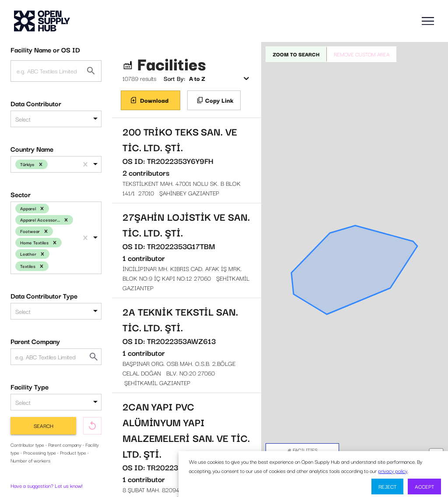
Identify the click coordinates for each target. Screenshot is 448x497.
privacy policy (393, 471)
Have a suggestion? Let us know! (47, 485)
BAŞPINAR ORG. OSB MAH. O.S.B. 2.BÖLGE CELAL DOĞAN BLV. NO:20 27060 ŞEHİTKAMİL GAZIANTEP (187, 345)
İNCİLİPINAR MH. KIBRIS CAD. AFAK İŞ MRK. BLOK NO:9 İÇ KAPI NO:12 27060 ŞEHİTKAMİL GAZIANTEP (187, 250)
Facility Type (30, 386)
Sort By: (174, 78)
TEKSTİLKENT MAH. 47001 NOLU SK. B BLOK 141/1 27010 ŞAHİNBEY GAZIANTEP (187, 160)
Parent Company (35, 341)
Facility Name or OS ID (45, 49)
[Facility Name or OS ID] (91, 71)
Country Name (32, 149)
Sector (21, 194)
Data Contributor (36, 103)
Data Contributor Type (44, 295)
